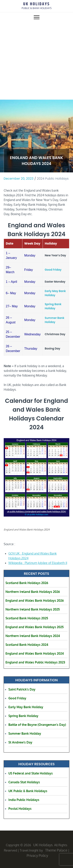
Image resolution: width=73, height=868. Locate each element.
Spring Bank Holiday (53, 306)
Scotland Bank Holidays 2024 (27, 645)
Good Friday (53, 270)
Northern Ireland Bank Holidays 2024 (33, 636)
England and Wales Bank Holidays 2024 (35, 653)
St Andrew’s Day (20, 742)
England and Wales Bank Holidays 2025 (35, 627)
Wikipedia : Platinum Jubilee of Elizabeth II (38, 563)
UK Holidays (36, 4)
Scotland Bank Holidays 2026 (27, 583)
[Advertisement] (36, 61)
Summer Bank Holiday (55, 320)
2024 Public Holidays (53, 179)
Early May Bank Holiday (55, 293)
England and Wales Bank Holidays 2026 (35, 601)
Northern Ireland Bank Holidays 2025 (33, 609)
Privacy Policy (37, 855)
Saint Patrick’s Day (22, 689)
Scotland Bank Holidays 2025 (27, 618)
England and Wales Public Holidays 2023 (35, 662)
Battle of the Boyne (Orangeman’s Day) (37, 725)
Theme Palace (56, 850)
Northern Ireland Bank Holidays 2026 (33, 592)
